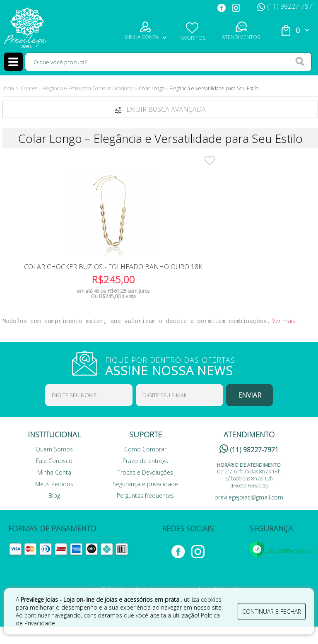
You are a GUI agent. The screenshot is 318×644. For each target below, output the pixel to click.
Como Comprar (145, 467)
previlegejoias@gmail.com (249, 515)
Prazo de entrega (146, 478)
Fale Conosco (54, 478)
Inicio (8, 88)
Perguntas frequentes (145, 513)
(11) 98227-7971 (287, 6)
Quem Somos (54, 467)
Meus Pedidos (54, 501)
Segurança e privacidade (145, 501)
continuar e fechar (272, 610)
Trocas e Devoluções (145, 490)
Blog (54, 513)
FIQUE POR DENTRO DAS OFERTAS (176, 383)
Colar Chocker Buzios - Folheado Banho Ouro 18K (57, 277)
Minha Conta (54, 490)
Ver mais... (285, 338)
